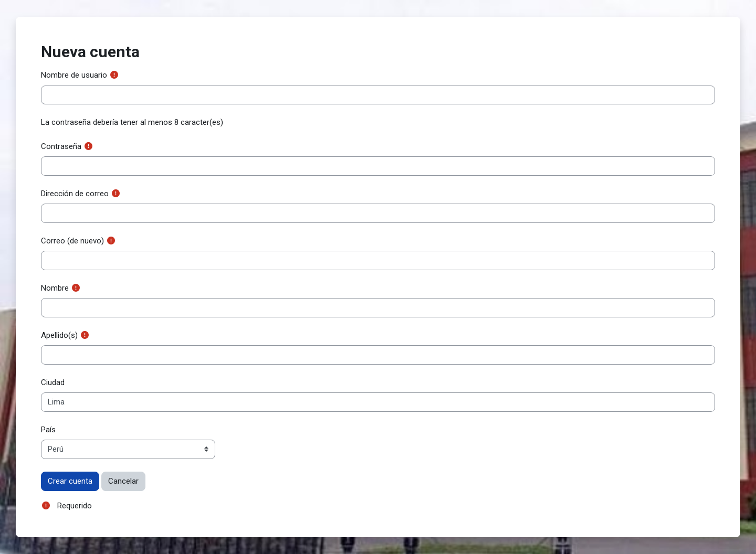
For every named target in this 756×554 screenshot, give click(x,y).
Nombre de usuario (74, 75)
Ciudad (53, 382)
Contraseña (61, 146)
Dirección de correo (75, 194)
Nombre (55, 288)
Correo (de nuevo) (72, 241)
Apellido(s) (59, 335)
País (48, 430)
